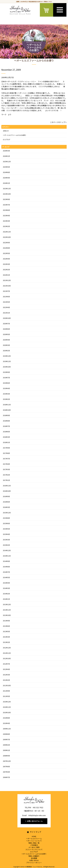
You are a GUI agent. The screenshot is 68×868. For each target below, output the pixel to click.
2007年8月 (6, 767)
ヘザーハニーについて (34, 841)
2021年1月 (6, 313)
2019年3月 (6, 394)
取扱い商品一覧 (34, 843)
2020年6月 (6, 329)
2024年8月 (6, 172)
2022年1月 (6, 275)
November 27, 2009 (11, 70)
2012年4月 (6, 669)
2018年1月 (6, 442)
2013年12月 (7, 604)
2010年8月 (6, 718)
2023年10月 (7, 194)
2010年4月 (6, 723)
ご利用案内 (34, 845)
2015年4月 (6, 534)
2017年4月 (6, 464)
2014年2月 (6, 594)
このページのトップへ (58, 122)
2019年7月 (6, 378)
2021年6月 (6, 297)
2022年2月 (6, 270)
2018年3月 (6, 437)
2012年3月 (6, 675)
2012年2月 (6, 680)
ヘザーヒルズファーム (34, 839)
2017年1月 (6, 480)
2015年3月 (6, 540)
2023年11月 (7, 189)
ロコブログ (7, 140)
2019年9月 (6, 372)
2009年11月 (7, 729)
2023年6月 (6, 210)
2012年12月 (7, 648)
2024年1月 (6, 183)
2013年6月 (6, 626)
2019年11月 (7, 361)
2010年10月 (7, 712)
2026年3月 (6, 151)
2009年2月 (6, 745)
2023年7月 (6, 205)
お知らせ (6, 131)
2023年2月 (6, 226)
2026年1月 (6, 156)
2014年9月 (6, 561)
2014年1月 (6, 599)
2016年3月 (6, 507)
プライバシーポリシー (34, 863)
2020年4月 (6, 340)
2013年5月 (6, 631)
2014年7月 (6, 572)
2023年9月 (6, 199)
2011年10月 (7, 685)
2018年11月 (7, 405)
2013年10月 (7, 615)
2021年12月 (7, 280)
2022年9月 (6, 243)
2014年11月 (7, 556)
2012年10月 (7, 658)
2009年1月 (6, 750)
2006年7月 (6, 777)
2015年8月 (6, 518)
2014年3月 (6, 588)
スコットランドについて (34, 849)
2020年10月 (7, 318)
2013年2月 (6, 642)
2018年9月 (6, 415)
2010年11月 (7, 707)
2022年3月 (6, 264)
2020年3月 (6, 345)
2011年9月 (6, 691)
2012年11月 (7, 653)
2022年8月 (6, 248)
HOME (34, 836)
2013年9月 (6, 621)
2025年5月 (6, 167)
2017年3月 (6, 469)
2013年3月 (6, 637)
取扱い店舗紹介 (34, 856)
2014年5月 (6, 577)
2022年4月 (6, 259)
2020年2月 (6, 351)
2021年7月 (6, 291)
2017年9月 (6, 448)
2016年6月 (6, 502)
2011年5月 (6, 696)
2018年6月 (6, 432)
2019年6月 (6, 383)
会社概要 (34, 858)
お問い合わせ (34, 860)
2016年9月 (6, 496)
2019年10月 (7, 367)
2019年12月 (7, 356)
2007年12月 (7, 761)
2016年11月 (7, 486)
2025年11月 (7, 162)
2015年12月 (7, 513)
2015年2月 (6, 545)
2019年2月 (6, 399)
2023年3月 (6, 221)
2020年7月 (6, 324)
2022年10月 (7, 237)
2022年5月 (6, 253)
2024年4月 (6, 178)
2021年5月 (6, 302)
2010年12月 (7, 702)
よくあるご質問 (34, 847)
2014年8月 (6, 567)
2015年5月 (6, 529)
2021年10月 (7, 286)
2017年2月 (6, 475)
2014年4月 (6, 583)
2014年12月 (7, 550)
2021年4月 (6, 307)
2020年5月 (6, 334)
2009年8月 (6, 734)
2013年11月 (7, 610)
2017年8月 (6, 453)
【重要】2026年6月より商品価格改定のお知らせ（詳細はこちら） (34, 2)
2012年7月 (6, 664)
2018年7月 (6, 426)
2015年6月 (6, 523)
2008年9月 (6, 756)
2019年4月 (6, 388)
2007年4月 (6, 772)
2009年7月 (6, 740)
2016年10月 (7, 491)
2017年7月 (6, 459)
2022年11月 (7, 232)
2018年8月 (6, 421)
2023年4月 (6, 216)
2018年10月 (7, 410)
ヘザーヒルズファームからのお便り (15, 135)
